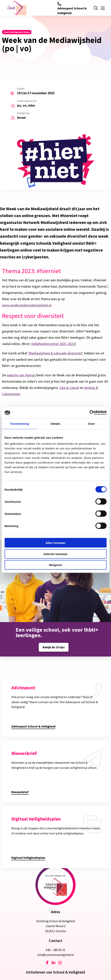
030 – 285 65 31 (56, 950)
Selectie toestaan (55, 554)
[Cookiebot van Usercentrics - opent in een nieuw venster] (89, 413)
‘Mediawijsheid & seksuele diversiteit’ (56, 353)
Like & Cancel (69, 388)
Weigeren (55, 565)
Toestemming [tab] (20, 423)
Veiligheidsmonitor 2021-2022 (53, 344)
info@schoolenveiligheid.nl (56, 955)
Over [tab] (92, 423)
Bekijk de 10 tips (54, 647)
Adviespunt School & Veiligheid (72, 8)
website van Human (21, 375)
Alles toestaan (56, 543)
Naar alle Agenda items (17, 32)
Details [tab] (56, 423)
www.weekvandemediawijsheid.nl (27, 305)
